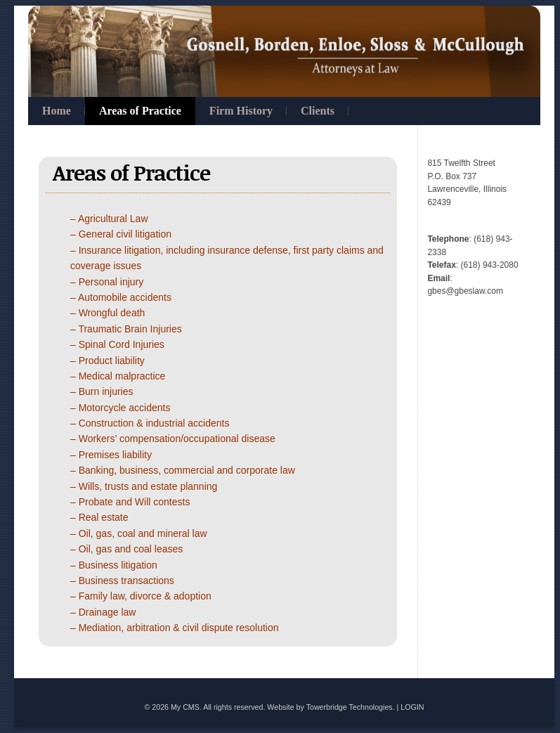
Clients (318, 111)
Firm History (241, 111)
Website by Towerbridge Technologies (330, 707)
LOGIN (412, 707)
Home (57, 111)
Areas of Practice (140, 111)
